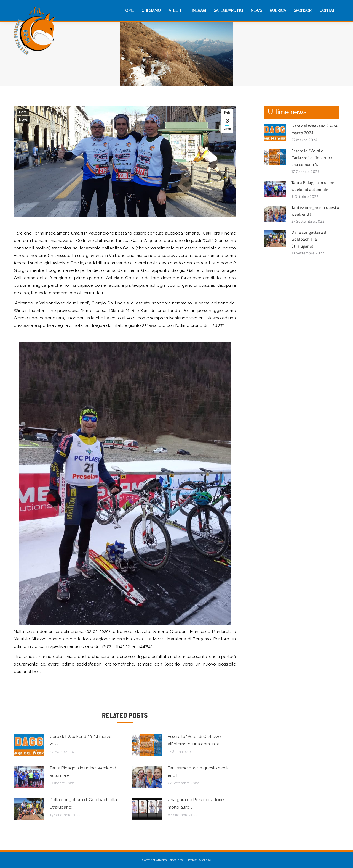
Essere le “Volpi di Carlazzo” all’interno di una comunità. (195, 740)
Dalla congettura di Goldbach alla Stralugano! (83, 803)
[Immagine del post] (29, 745)
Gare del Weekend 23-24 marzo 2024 (81, 740)
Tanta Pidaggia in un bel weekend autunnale (83, 772)
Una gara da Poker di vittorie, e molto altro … (198, 803)
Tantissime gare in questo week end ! (198, 772)
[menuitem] (128, 10)
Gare (23, 112)
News (23, 120)
